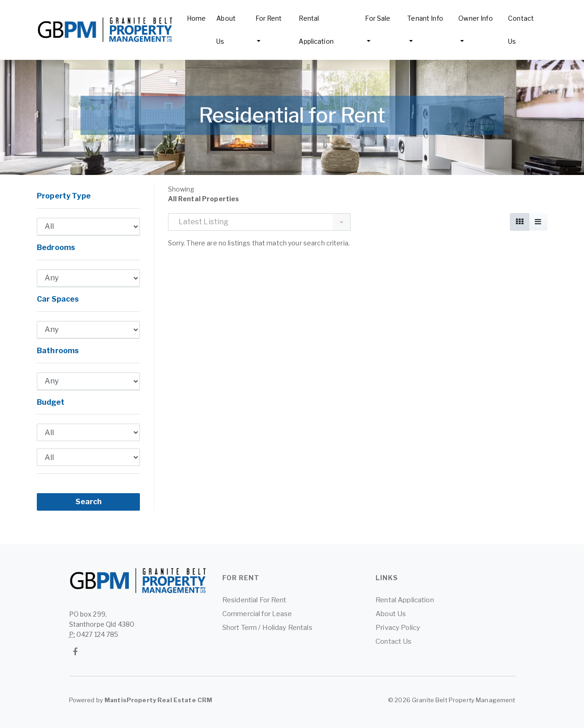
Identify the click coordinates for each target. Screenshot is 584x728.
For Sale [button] (378, 18)
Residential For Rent (254, 600)
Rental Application (316, 30)
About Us (226, 30)
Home (197, 18)
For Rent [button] (269, 18)
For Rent (241, 578)
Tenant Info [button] (425, 18)
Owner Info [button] (475, 18)
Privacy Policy (398, 628)
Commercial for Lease (257, 614)
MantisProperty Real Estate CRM (158, 700)
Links (387, 578)
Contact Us (521, 30)
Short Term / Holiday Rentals (267, 628)
